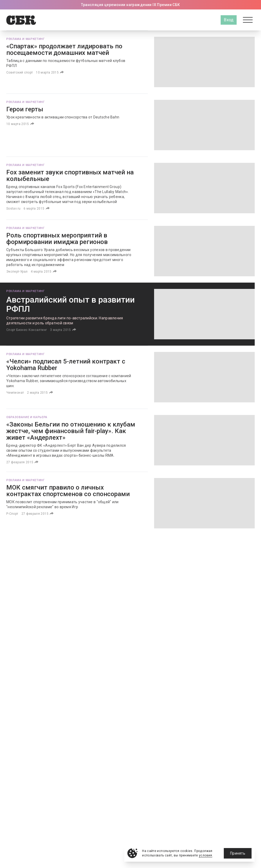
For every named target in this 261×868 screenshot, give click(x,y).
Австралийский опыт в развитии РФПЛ (70, 304)
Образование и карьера (27, 417)
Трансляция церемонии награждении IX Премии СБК (130, 5)
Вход (229, 20)
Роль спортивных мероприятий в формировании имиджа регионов (57, 239)
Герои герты (25, 109)
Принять (238, 853)
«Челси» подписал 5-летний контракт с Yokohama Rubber (66, 365)
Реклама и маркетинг (26, 39)
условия (206, 855)
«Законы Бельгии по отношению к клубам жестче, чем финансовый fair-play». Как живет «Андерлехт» (71, 431)
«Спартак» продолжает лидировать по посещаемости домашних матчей (64, 50)
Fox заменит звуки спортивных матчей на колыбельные (70, 176)
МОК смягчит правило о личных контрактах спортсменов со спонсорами (68, 491)
